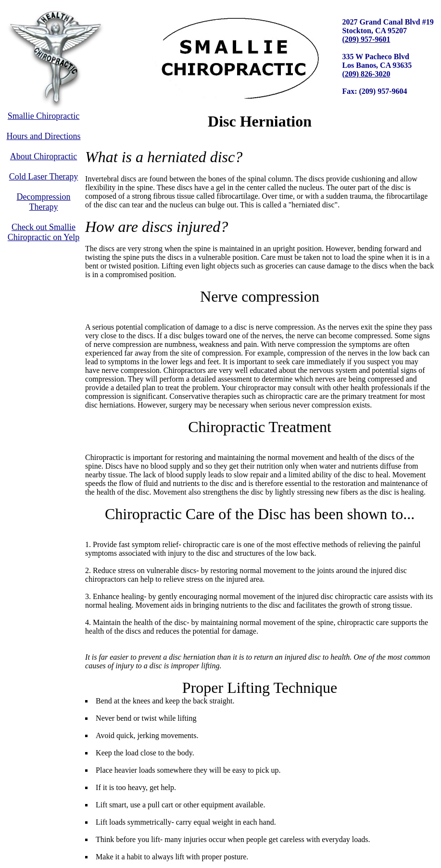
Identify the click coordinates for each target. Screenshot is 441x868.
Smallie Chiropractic (44, 116)
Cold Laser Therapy (44, 177)
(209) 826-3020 (366, 74)
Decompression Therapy (44, 202)
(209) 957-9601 (366, 39)
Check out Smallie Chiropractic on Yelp (44, 232)
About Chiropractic (44, 156)
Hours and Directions (44, 136)
